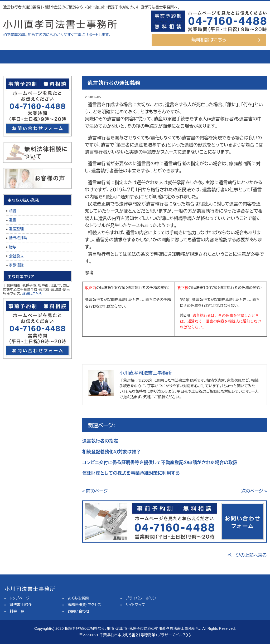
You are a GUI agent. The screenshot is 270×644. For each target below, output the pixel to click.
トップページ (23, 57)
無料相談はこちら (209, 40)
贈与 (13, 247)
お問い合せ (244, 57)
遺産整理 (16, 229)
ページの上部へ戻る (247, 555)
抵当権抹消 (18, 238)
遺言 (13, 220)
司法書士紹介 (65, 57)
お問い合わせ (78, 611)
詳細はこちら (32, 294)
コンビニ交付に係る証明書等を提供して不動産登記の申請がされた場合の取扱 (160, 463)
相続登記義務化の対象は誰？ (111, 452)
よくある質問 (155, 57)
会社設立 (16, 256)
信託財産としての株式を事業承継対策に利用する (131, 473)
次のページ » (254, 491)
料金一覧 (110, 57)
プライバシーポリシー (143, 598)
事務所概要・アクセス (200, 57)
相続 (13, 211)
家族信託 (16, 265)
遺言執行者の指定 (100, 441)
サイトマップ (135, 605)
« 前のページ (95, 491)
